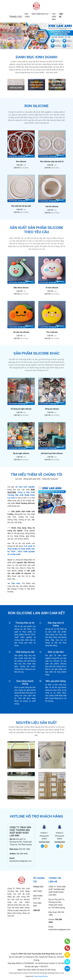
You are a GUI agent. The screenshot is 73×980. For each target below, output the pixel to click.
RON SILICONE (16, 88)
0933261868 (44, 842)
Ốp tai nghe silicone (21, 453)
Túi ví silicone (52, 332)
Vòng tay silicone (52, 409)
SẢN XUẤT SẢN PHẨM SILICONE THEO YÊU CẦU (36, 85)
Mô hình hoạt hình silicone (52, 453)
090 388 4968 (22, 854)
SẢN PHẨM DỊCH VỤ (40, 14)
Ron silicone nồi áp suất (21, 206)
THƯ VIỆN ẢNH (54, 17)
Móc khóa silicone (21, 288)
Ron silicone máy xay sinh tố (52, 161)
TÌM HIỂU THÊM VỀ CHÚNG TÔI (36, 475)
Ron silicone (21, 161)
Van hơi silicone (52, 206)
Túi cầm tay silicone (21, 332)
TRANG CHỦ (16, 17)
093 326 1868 (24, 849)
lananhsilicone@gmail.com (21, 861)
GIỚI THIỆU (27, 15)
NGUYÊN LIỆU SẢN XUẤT (36, 723)
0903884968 (60, 842)
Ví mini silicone (52, 288)
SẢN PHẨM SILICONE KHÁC (36, 353)
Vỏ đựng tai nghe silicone (21, 409)
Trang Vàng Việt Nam (41, 976)
